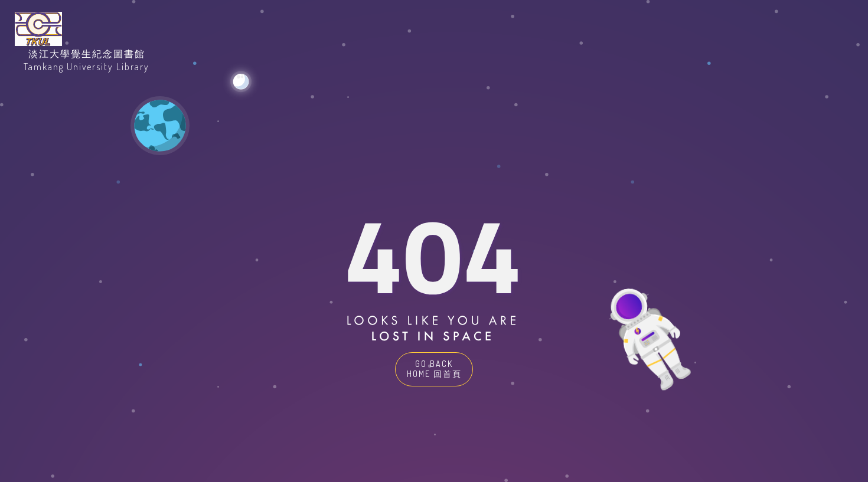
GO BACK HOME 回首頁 (434, 369)
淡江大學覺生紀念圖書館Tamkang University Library (87, 60)
